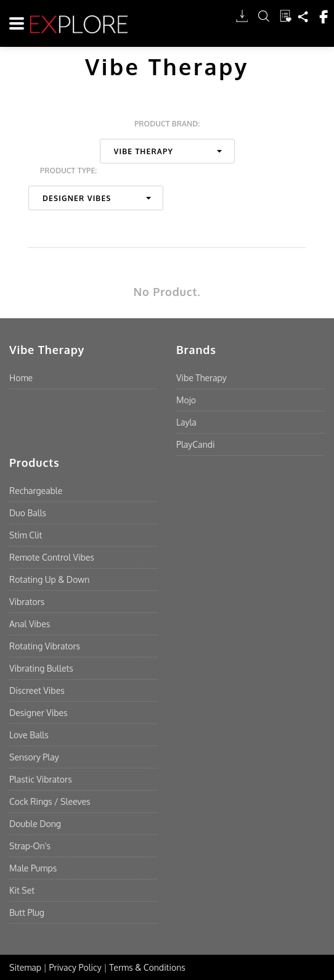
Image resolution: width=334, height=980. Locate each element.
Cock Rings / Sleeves (50, 801)
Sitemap (25, 967)
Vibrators (27, 602)
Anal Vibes (30, 624)
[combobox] (167, 151)
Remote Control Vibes (52, 557)
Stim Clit (26, 535)
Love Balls (29, 735)
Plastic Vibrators (41, 779)
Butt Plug (27, 912)
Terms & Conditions (147, 967)
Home (21, 378)
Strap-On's (30, 846)
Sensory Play (34, 757)
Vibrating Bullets (41, 668)
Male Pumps (33, 868)
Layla (186, 422)
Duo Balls (28, 513)
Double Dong (35, 824)
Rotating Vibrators (45, 646)
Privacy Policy (75, 967)
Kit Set (22, 890)
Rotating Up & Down (49, 579)
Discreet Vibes (37, 690)
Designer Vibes (39, 713)
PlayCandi (196, 444)
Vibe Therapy (202, 378)
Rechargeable (36, 491)
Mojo (186, 400)
